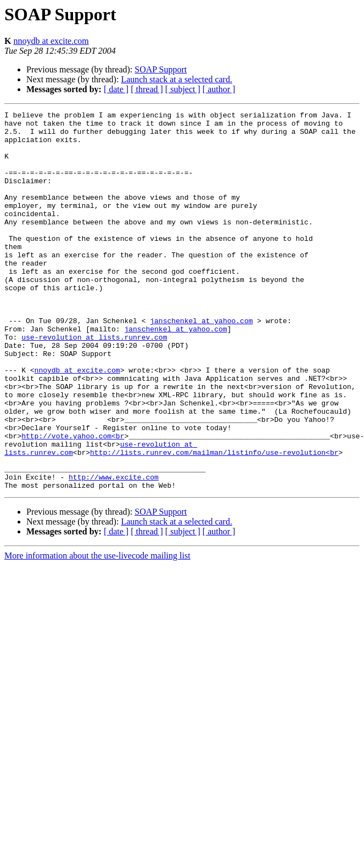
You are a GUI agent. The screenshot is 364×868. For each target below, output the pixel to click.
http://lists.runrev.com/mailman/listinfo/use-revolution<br (214, 521)
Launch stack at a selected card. (177, 79)
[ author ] (219, 89)
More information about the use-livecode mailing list (97, 631)
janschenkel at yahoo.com (201, 363)
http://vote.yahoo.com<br (73, 501)
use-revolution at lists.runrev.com (94, 383)
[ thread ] (147, 89)
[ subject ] (183, 89)
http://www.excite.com (114, 551)
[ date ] (116, 89)
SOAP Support (161, 69)
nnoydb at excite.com (51, 41)
